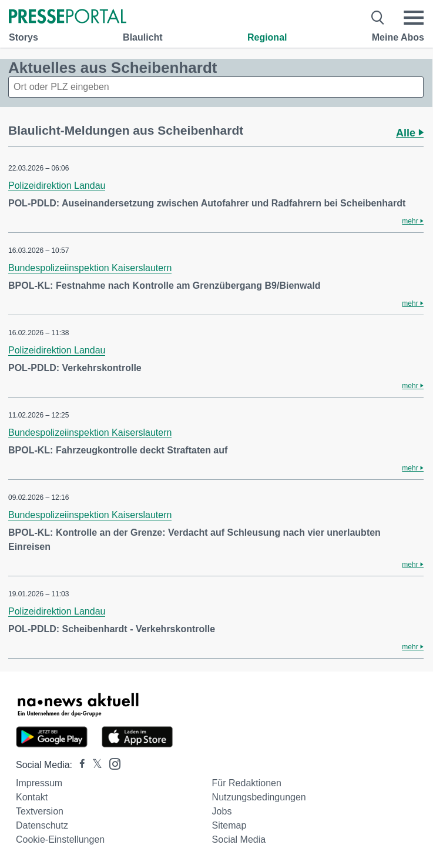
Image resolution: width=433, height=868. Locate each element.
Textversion (40, 811)
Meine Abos (398, 37)
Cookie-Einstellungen (60, 839)
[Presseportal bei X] (94, 765)
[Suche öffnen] (378, 18)
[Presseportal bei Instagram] (111, 763)
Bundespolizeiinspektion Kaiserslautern (90, 268)
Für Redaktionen (247, 783)
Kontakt (32, 797)
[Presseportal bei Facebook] (79, 765)
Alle (410, 133)
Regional (267, 37)
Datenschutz (42, 825)
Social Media (239, 839)
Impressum (39, 783)
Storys (24, 37)
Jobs (222, 811)
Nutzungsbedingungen (259, 797)
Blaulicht (143, 37)
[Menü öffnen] (414, 18)
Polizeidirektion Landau (57, 186)
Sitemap (229, 825)
